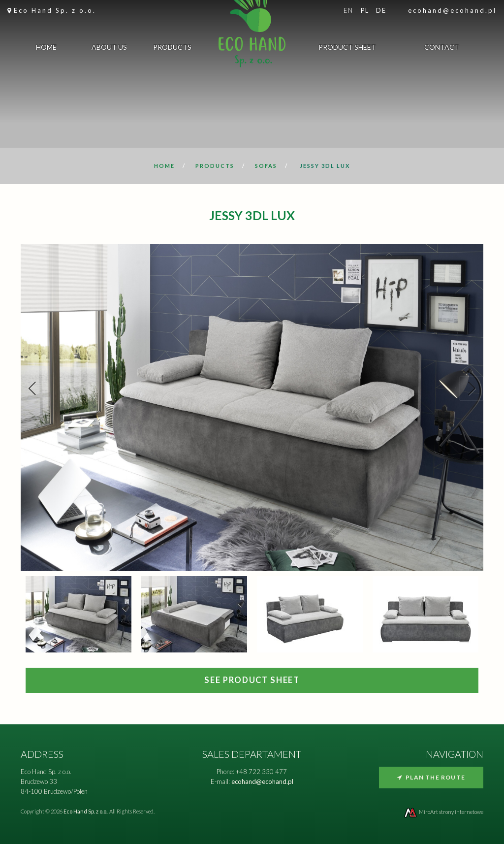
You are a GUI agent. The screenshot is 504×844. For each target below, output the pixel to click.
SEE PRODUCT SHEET (252, 680)
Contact (442, 49)
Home (46, 49)
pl (365, 10)
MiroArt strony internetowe (443, 812)
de (381, 10)
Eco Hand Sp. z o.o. (55, 10)
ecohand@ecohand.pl (452, 10)
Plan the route (431, 777)
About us (109, 49)
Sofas (266, 166)
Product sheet (347, 49)
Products (172, 49)
